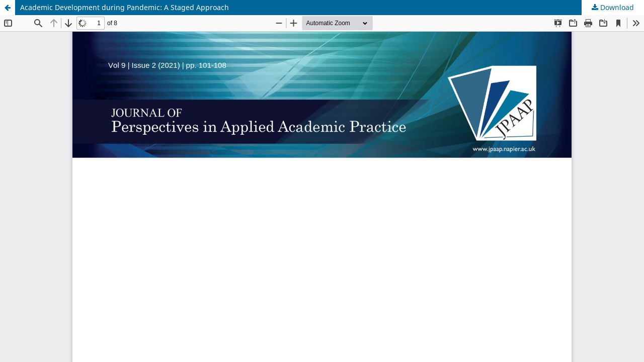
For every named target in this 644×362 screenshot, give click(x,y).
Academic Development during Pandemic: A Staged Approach (125, 7)
